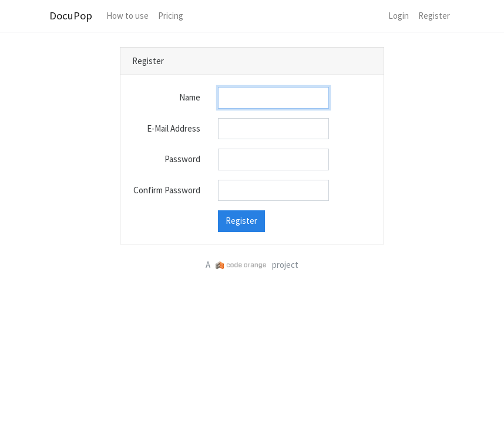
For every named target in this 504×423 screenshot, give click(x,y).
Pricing (171, 16)
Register (434, 16)
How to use (127, 16)
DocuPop (71, 16)
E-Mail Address (174, 128)
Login (399, 16)
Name (190, 97)
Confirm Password (167, 190)
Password (182, 159)
